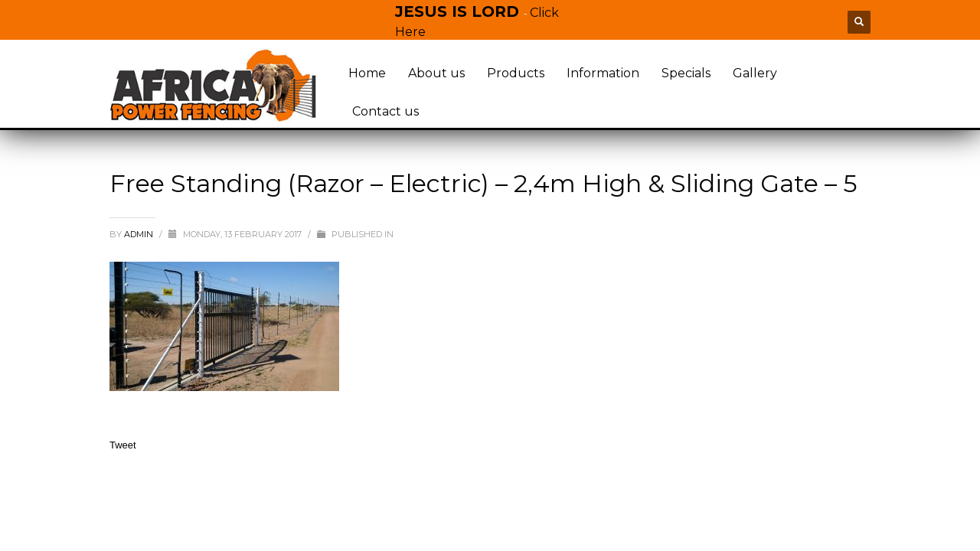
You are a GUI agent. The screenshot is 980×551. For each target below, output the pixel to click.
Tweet (123, 445)
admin (140, 234)
